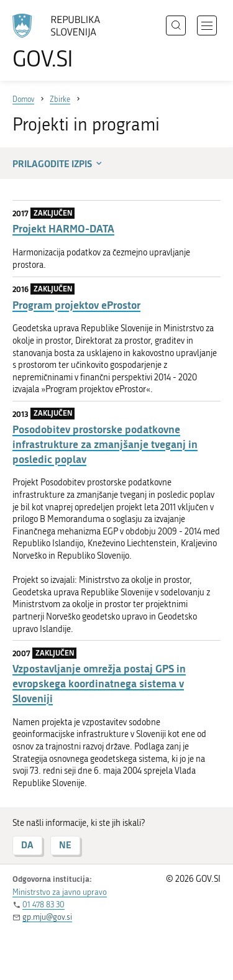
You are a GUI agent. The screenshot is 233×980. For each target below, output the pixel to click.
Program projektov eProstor (76, 305)
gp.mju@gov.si (47, 917)
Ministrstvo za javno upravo (60, 892)
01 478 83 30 (43, 904)
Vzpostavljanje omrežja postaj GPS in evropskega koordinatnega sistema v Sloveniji (99, 683)
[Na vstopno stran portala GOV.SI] (62, 42)
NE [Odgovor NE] (65, 845)
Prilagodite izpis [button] (58, 163)
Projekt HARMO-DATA (63, 228)
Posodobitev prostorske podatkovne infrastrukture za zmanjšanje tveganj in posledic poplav (105, 444)
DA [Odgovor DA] (27, 845)
